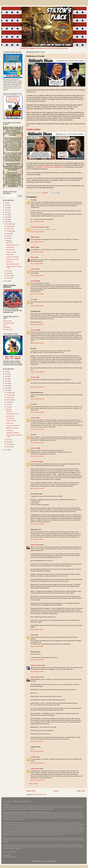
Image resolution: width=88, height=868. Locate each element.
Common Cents (7, 321)
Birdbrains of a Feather (12, 259)
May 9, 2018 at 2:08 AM (37, 252)
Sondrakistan (7, 327)
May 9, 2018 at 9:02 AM (37, 324)
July (8, 236)
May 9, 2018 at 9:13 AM (37, 343)
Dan (32, 200)
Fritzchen (33, 377)
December (9, 224)
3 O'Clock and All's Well (13, 257)
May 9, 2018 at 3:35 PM (37, 629)
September (10, 231)
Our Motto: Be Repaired (13, 264)
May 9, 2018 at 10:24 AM (37, 387)
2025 (7, 205)
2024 (7, 208)
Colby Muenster (35, 462)
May (8, 241)
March (8, 273)
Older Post (81, 791)
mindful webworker (36, 665)
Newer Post (31, 791)
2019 (7, 220)
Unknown (33, 418)
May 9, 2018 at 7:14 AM (37, 294)
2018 (7, 222)
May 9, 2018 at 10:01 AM (37, 372)
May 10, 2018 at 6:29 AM (37, 763)
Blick (32, 404)
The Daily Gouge (8, 330)
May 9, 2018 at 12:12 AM (37, 222)
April (8, 271)
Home (56, 791)
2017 (7, 281)
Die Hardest (9, 262)
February (9, 276)
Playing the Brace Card (12, 245)
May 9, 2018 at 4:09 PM (37, 646)
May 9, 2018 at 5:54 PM (37, 672)
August (9, 233)
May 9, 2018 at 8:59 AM (37, 306)
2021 (7, 215)
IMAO (5, 325)
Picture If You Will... (11, 252)
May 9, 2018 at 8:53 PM (37, 751)
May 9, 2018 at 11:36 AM (37, 456)
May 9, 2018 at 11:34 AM (37, 443)
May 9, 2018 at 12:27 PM (37, 488)
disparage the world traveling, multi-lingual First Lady (51, 167)
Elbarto (33, 257)
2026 (7, 203)
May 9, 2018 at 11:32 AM (37, 412)
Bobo (32, 299)
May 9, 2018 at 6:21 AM (37, 264)
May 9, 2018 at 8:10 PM (37, 741)
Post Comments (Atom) (40, 795)
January (9, 278)
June (8, 238)
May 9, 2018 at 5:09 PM (37, 660)
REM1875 (33, 237)
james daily (34, 330)
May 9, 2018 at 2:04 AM (37, 242)
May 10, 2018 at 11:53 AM (38, 780)
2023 (7, 210)
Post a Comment (33, 784)
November (9, 226)
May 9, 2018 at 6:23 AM (37, 275)
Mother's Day (10, 255)
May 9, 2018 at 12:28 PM (37, 524)
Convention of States (9, 323)
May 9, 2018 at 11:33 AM (37, 429)
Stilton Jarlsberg (35, 545)
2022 (7, 212)
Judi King (33, 269)
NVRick (33, 635)
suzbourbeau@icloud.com (38, 227)
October (9, 229)
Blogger (54, 861)
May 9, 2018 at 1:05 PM (37, 539)
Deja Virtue (9, 243)
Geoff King (34, 281)
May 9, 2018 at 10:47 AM (37, 399)
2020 (7, 217)
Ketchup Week (10, 247)
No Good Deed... (11, 250)
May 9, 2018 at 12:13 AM (37, 232)
